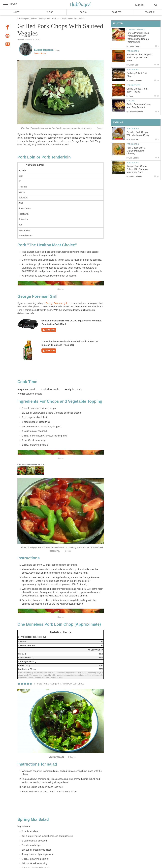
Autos (50, 12)
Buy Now (49, 330)
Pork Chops (133, 51)
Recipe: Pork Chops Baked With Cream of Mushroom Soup (137, 169)
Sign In (139, 5)
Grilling (131, 101)
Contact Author (40, 53)
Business (117, 12)
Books (83, 12)
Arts (17, 12)
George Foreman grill (56, 303)
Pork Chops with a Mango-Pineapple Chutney (136, 151)
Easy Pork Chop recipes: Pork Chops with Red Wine (139, 58)
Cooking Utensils (136, 30)
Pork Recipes (133, 85)
